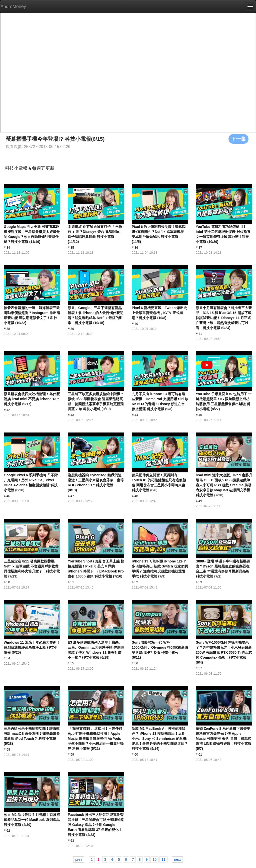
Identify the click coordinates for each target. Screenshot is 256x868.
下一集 (238, 139)
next (177, 859)
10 (154, 859)
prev (79, 859)
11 (163, 859)
